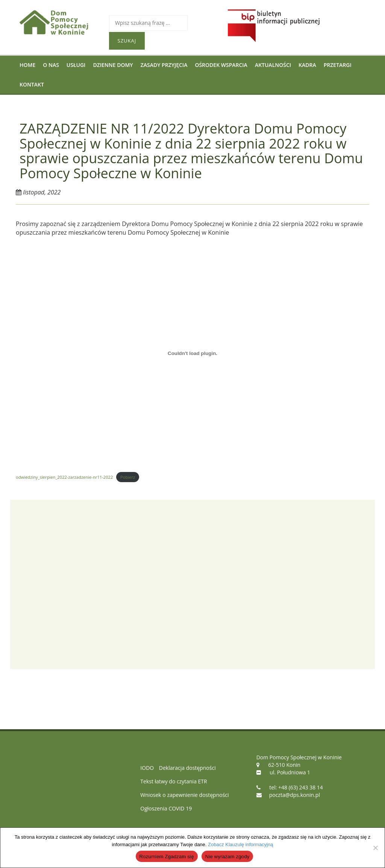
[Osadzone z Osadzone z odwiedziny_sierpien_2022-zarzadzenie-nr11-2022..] (192, 354)
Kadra (307, 65)
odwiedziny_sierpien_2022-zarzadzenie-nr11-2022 (64, 477)
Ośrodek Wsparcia (221, 65)
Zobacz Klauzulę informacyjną (240, 844)
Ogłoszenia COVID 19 (166, 808)
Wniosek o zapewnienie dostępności (184, 795)
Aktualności (273, 65)
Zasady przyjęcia (164, 65)
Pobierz (128, 477)
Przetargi (338, 65)
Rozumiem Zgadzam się (167, 857)
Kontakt (32, 84)
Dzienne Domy (113, 65)
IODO (147, 768)
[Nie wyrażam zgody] (375, 848)
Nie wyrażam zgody (227, 857)
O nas (51, 65)
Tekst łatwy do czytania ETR (174, 781)
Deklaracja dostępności (187, 768)
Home (27, 65)
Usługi (76, 65)
